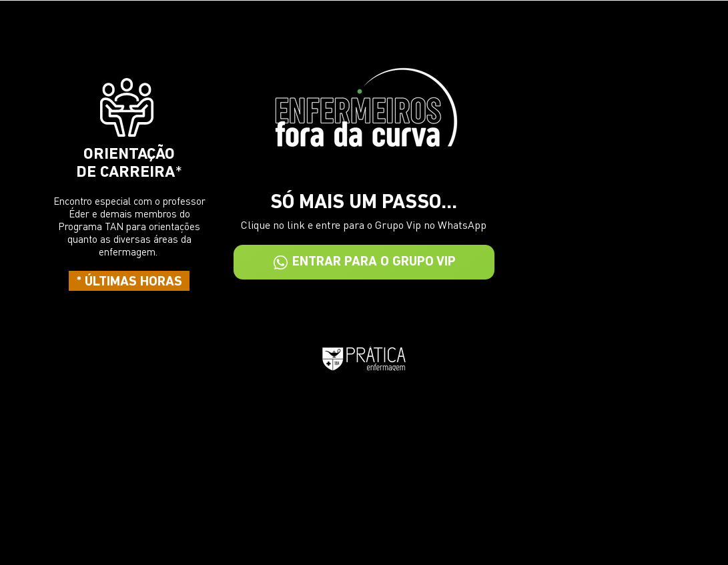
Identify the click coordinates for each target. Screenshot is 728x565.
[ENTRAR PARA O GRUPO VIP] (364, 262)
